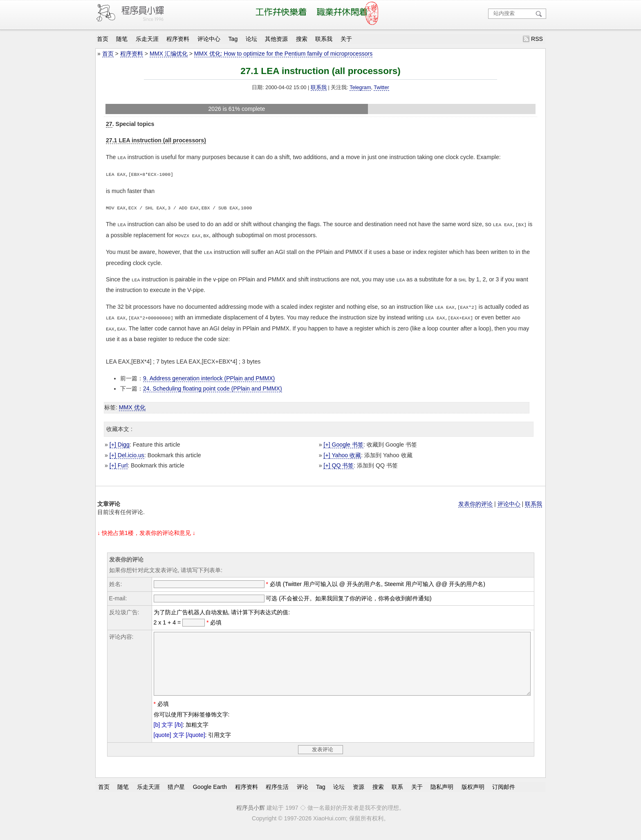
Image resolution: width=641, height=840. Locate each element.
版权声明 (473, 795)
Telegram (360, 88)
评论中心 (209, 39)
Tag (233, 39)
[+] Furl (119, 461)
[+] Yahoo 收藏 (342, 451)
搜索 (302, 39)
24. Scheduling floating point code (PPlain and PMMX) (213, 384)
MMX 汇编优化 (169, 54)
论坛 (251, 39)
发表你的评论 (475, 500)
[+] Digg (120, 440)
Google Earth (210, 795)
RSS (537, 39)
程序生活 (277, 795)
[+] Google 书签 (343, 440)
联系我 (324, 39)
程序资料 (178, 39)
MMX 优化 (132, 403)
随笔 (122, 39)
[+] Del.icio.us (127, 451)
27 (109, 124)
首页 (103, 39)
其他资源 (276, 39)
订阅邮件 (504, 795)
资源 (359, 795)
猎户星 (176, 795)
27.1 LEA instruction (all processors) (156, 140)
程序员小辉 (251, 816)
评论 (303, 795)
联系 (397, 795)
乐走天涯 (147, 39)
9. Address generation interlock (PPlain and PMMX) (209, 374)
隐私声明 (442, 795)
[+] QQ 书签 (338, 461)
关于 (346, 39)
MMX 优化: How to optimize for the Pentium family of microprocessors (284, 54)
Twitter (381, 88)
